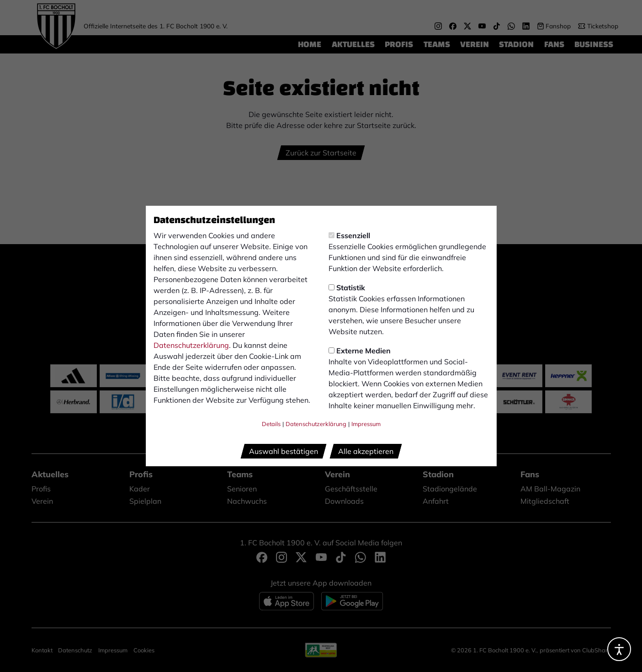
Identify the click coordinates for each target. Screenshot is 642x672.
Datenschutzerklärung (191, 345)
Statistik (347, 288)
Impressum (366, 424)
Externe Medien (360, 351)
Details (271, 424)
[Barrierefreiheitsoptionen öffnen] (619, 649)
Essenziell (349, 235)
